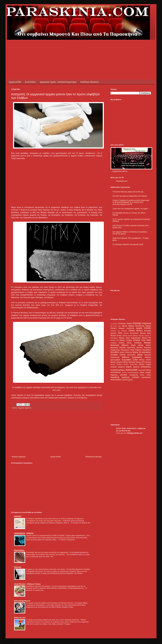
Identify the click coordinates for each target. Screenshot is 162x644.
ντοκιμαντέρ (134, 375)
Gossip (137, 323)
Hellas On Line (20, 618)
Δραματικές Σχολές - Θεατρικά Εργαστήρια (58, 82)
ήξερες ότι (28, 408)
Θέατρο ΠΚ (146, 338)
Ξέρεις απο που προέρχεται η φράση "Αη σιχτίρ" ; (131, 209)
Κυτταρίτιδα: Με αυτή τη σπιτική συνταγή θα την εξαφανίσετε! (47, 552)
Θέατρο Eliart (146, 333)
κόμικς (142, 372)
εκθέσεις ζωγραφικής (132, 357)
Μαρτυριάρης (19, 550)
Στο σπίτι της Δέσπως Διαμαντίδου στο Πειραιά (130, 196)
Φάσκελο (18, 567)
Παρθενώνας (115, 350)
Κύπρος (122, 343)
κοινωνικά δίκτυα (145, 370)
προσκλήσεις (146, 377)
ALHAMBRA (114, 324)
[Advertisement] (61, 46)
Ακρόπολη (130, 328)
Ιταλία (143, 340)
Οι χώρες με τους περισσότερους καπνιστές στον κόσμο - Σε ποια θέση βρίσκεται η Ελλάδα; (58, 569)
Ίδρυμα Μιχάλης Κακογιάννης (133, 326)
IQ (111, 326)
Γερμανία (21, 408)
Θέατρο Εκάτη (127, 336)
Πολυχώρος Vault (127, 350)
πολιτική (135, 377)
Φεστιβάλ (115, 352)
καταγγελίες (146, 367)
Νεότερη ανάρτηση (19, 457)
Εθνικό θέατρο (136, 331)
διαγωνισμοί (115, 357)
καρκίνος (136, 367)
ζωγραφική (127, 360)
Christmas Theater (125, 324)
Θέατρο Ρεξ (115, 340)
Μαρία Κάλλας (137, 345)
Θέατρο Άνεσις (116, 336)
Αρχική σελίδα (15, 82)
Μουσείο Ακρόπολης (127, 348)
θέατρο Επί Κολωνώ (143, 362)
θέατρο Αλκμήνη (117, 362)
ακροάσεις (146, 352)
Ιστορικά (136, 340)
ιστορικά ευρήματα (118, 367)
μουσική (124, 375)
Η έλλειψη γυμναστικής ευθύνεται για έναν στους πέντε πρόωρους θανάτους (53, 620)
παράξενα (115, 377)
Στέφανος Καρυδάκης (143, 350)
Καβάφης (114, 343)
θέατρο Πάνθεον (116, 364)
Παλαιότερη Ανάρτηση (93, 457)
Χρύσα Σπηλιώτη (126, 352)
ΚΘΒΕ (149, 340)
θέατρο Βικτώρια (129, 362)
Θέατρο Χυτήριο (126, 340)
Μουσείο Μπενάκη (144, 348)
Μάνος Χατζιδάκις (134, 343)
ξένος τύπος (146, 375)
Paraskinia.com (122, 181)
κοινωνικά (131, 370)
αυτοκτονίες (131, 355)
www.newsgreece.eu (22, 601)
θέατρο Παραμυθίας (131, 364)
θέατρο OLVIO (145, 360)
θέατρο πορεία (145, 364)
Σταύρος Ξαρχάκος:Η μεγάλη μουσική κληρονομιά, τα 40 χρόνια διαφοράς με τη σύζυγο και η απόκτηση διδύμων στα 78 (131, 202)
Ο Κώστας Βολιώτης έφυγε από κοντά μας (128, 192)
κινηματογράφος (118, 370)
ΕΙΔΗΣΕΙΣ (18, 517)
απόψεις (114, 355)
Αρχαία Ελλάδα (143, 328)
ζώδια (135, 360)
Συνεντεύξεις (30, 82)
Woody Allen (117, 326)
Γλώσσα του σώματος (119, 331)
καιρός (129, 367)
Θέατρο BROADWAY (131, 333)
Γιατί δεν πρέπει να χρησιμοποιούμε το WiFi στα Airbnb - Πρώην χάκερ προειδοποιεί (56, 535)
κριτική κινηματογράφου (130, 372)
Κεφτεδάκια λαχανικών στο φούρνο (38, 586)
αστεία (122, 355)
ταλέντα (125, 380)
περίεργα (126, 377)
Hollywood (146, 323)
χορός (130, 380)
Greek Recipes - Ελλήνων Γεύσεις (27, 584)
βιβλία (140, 355)
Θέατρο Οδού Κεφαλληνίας (130, 338)
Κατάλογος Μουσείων (90, 82)
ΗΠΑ (120, 333)
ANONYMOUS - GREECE (24, 533)
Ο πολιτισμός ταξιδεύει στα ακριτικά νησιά (128, 244)
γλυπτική (148, 355)
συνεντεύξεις (116, 380)
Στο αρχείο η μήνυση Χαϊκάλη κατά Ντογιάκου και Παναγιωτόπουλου (50, 603)
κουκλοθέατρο (116, 372)
